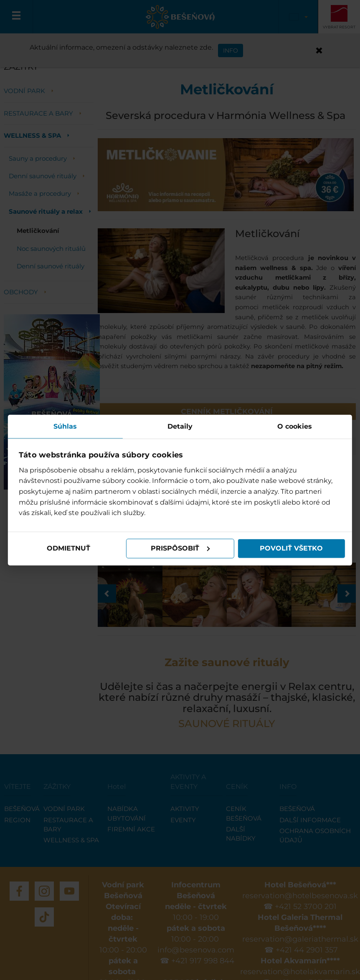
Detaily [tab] (180, 426)
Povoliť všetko (291, 548)
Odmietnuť (69, 548)
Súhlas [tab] (66, 426)
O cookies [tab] (295, 426)
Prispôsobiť (180, 548)
